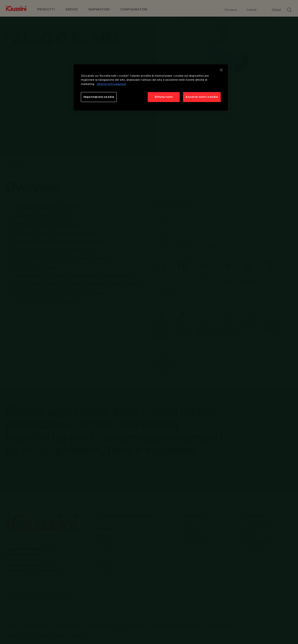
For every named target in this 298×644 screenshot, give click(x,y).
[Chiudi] (221, 70)
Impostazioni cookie (99, 97)
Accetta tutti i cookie (202, 97)
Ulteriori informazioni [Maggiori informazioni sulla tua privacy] (111, 84)
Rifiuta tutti (164, 97)
